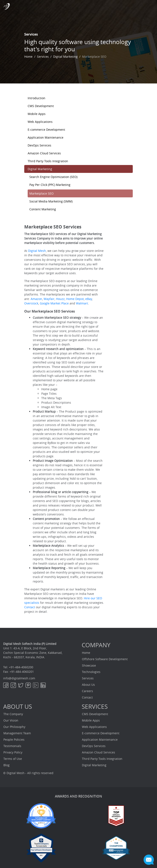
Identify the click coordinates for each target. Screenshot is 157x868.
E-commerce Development (46, 130)
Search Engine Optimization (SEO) (53, 177)
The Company (13, 714)
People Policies (14, 740)
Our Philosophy (14, 727)
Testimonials (12, 746)
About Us (88, 685)
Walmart (82, 303)
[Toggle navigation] (151, 6)
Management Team (17, 733)
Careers (87, 691)
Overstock (31, 303)
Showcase (89, 665)
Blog (6, 765)
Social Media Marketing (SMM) (51, 201)
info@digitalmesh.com (19, 678)
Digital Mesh (37, 251)
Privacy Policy (13, 752)
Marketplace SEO (41, 193)
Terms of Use (13, 759)
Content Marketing (43, 209)
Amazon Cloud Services (44, 153)
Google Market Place (54, 303)
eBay (89, 299)
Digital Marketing (65, 57)
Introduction (36, 98)
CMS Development (41, 106)
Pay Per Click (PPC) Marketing (50, 185)
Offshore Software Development (105, 659)
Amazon (36, 299)
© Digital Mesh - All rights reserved (28, 773)
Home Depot (75, 299)
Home (28, 57)
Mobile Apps (37, 114)
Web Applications (40, 122)
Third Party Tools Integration (48, 161)
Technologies (91, 672)
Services (43, 57)
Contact (30, 607)
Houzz (60, 299)
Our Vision (11, 720)
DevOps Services (39, 145)
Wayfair (49, 299)
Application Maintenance (46, 137)
